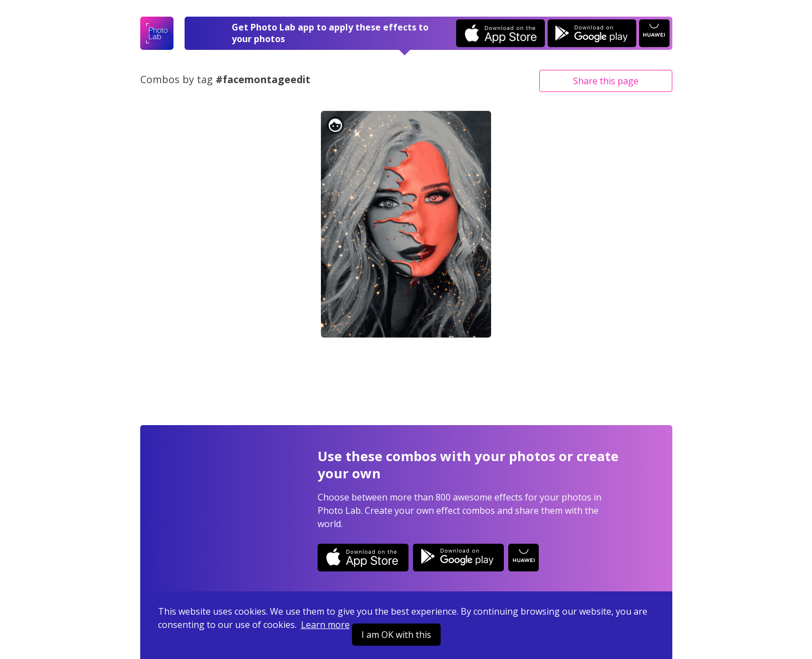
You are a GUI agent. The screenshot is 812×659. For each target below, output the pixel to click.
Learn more (325, 625)
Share (606, 81)
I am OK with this (396, 635)
